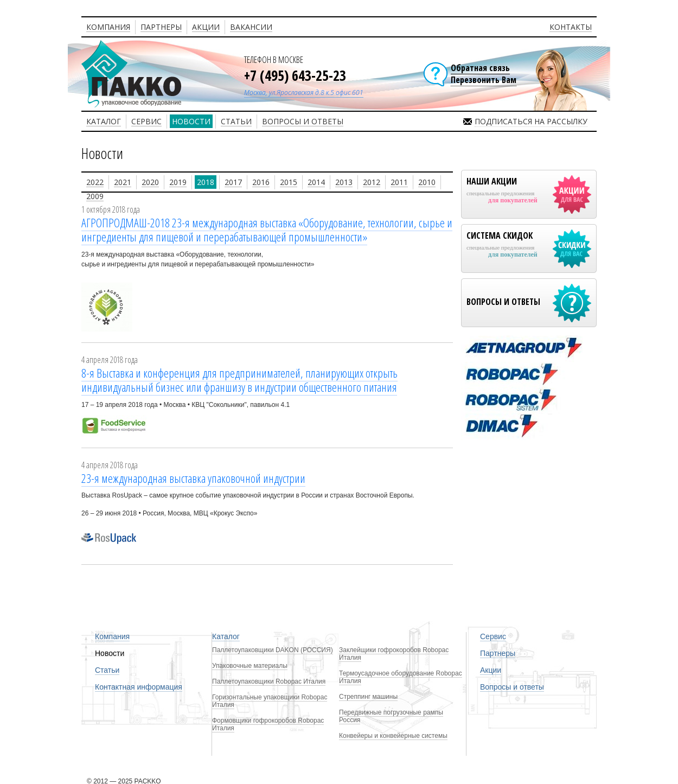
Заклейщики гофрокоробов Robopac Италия (394, 654)
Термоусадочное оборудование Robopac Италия (401, 677)
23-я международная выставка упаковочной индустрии (193, 478)
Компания (112, 636)
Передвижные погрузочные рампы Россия (391, 716)
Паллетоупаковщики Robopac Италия (269, 681)
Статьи (107, 670)
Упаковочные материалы (250, 666)
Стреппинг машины (368, 697)
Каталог (226, 636)
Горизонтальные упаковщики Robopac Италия (270, 701)
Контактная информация (139, 687)
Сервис (493, 636)
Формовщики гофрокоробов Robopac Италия (268, 724)
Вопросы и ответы (512, 687)
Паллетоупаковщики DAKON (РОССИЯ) (273, 650)
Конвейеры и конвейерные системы (393, 736)
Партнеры (498, 653)
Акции (491, 670)
